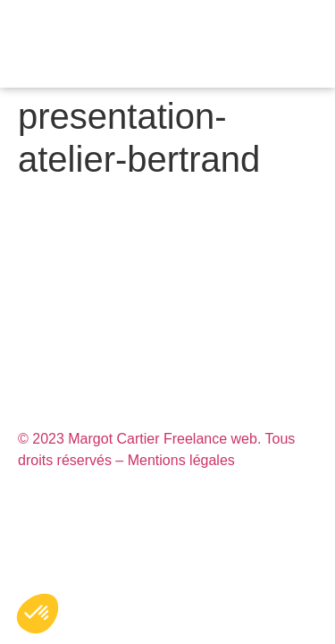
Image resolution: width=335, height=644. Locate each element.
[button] (321, 44)
